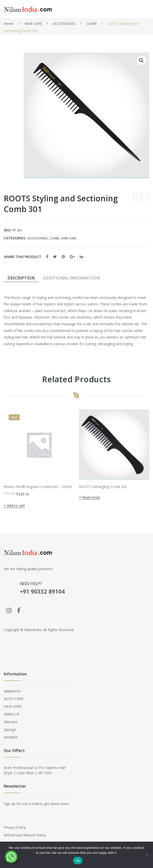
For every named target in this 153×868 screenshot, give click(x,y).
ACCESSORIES (64, 24)
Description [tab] (21, 278)
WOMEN (11, 737)
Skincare (10, 722)
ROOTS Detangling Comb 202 (103, 487)
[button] (141, 60)
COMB (92, 24)
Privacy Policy (15, 827)
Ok (78, 861)
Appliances (12, 691)
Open (137, 9)
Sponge (10, 730)
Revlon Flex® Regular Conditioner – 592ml (38, 487)
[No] (147, 855)
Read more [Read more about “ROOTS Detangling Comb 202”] (91, 497)
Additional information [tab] (72, 278)
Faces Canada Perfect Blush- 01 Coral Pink (137, 197)
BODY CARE (14, 699)
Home (9, 24)
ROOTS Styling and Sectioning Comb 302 (146, 197)
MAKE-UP (12, 714)
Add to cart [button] (16, 506)
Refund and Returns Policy (25, 835)
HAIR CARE (33, 24)
